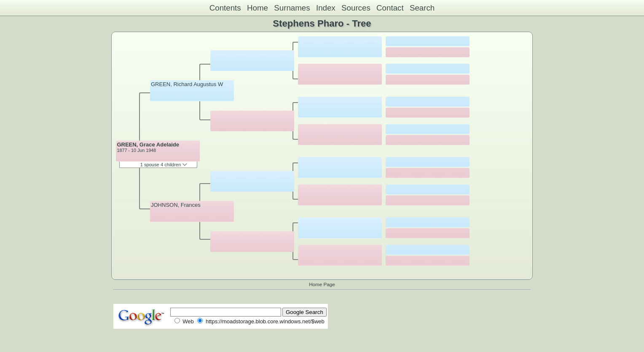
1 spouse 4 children (164, 165)
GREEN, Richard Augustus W (187, 84)
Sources (356, 8)
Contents (225, 8)
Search (422, 8)
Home (258, 8)
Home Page (322, 284)
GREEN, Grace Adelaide (148, 145)
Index (326, 8)
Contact (390, 8)
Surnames (292, 8)
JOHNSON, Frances (176, 205)
